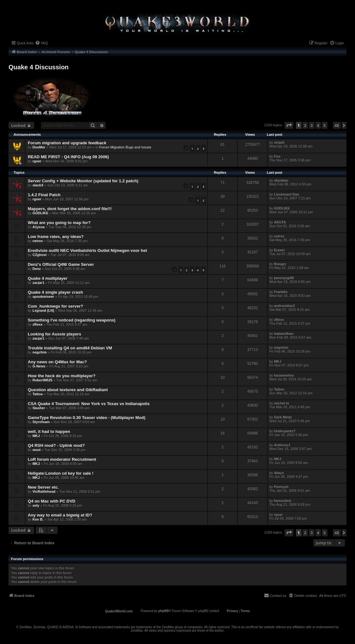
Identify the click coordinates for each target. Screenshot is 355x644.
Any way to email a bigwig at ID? (60, 515)
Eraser (279, 250)
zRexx (38, 324)
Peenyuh (281, 487)
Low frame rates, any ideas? (56, 237)
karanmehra (284, 375)
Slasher (39, 408)
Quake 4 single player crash (55, 292)
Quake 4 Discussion (39, 67)
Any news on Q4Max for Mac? (57, 362)
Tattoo (38, 394)
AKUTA (280, 222)
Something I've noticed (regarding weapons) (72, 320)
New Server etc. (43, 487)
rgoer (37, 161)
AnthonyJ (282, 445)
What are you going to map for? (59, 223)
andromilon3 (285, 306)
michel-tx (282, 403)
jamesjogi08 (284, 278)
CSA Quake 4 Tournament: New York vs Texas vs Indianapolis (89, 404)
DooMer (39, 147)
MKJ (278, 361)
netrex (38, 241)
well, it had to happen (49, 431)
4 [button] (318, 125)
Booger (280, 264)
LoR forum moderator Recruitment (62, 459)
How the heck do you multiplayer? (62, 376)
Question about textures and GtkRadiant (68, 390)
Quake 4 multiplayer (48, 278)
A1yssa (39, 227)
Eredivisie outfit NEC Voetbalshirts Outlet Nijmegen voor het (87, 250)
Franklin (281, 292)
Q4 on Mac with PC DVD (52, 501)
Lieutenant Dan (287, 194)
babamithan (284, 334)
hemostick (283, 501)
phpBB (164, 611)
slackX (38, 185)
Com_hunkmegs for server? (55, 306)
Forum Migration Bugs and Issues (125, 147)
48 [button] (337, 125)
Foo (277, 156)
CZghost (40, 255)
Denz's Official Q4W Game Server (61, 264)
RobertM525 (43, 380)
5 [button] (324, 125)
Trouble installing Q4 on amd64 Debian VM (70, 348)
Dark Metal (283, 417)
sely (36, 505)
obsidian (281, 180)
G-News (39, 366)
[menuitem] (41, 43)
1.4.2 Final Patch (44, 195)
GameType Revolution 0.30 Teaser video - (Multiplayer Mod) (87, 418)
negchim (40, 352)
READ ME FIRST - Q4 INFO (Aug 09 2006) (68, 157)
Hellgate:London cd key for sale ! (61, 473)
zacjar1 (38, 283)
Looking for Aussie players (55, 334)
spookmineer (43, 297)
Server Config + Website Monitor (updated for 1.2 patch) (83, 181)
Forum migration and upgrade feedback (67, 143)
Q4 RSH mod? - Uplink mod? (56, 445)
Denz (37, 269)
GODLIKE (40, 213)
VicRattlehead (44, 491)
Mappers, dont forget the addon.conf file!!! (70, 209)
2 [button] (305, 125)
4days (279, 473)
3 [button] (312, 125)
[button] (289, 125)
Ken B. (38, 519)
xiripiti (279, 142)
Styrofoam (41, 422)
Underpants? (285, 431)
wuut (37, 450)
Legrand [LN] (43, 310)
